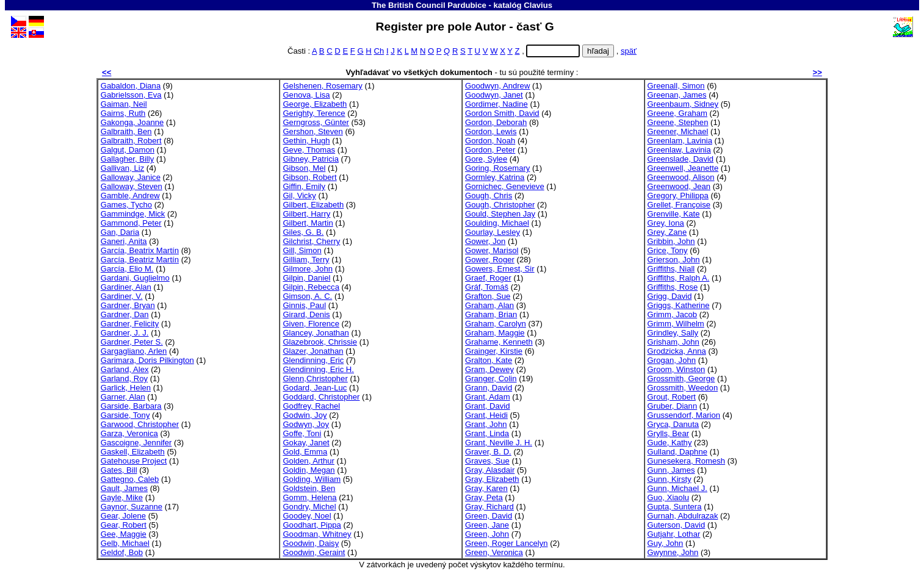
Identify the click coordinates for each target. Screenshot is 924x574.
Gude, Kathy (670, 443)
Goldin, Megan (309, 470)
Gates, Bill (119, 470)
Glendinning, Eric (313, 360)
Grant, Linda (487, 433)
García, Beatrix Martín (140, 250)
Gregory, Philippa (678, 196)
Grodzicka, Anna (677, 351)
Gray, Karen (486, 488)
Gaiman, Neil (124, 104)
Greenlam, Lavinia (680, 141)
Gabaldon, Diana (131, 86)
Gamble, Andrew (130, 196)
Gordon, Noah (490, 141)
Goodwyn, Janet (494, 95)
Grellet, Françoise (679, 205)
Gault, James (124, 488)
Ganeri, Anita (124, 241)
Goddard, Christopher (321, 397)
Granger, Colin (491, 378)
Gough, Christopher (500, 205)
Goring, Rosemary (497, 168)
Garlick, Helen (126, 388)
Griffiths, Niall (671, 269)
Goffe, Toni (302, 433)
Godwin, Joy (305, 415)
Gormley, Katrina (495, 177)
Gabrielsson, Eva (131, 95)
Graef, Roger (488, 278)
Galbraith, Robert (131, 141)
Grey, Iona (666, 223)
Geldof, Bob (122, 552)
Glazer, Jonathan (313, 351)
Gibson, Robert (309, 177)
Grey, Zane (667, 232)
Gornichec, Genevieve (505, 186)
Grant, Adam (488, 397)
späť (629, 51)
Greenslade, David (681, 159)
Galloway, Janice (131, 177)
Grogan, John (672, 360)
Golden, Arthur (309, 461)
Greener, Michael (678, 131)
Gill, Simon (302, 250)
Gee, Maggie (124, 534)
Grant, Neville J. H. (499, 443)
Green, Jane (487, 525)
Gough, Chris (489, 196)
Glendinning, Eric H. (318, 369)
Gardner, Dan (125, 314)
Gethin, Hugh (306, 141)
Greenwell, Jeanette (683, 168)
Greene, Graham (677, 113)
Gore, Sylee (486, 159)
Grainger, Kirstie (494, 351)
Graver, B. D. (488, 452)
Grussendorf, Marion (684, 415)
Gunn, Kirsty (670, 479)
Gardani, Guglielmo (135, 278)
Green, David (489, 516)
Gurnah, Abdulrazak (683, 516)
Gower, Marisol (492, 250)
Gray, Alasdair (490, 470)
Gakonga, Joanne (132, 122)
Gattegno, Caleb (130, 479)
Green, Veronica (494, 552)
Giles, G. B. (303, 232)
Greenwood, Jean (679, 186)
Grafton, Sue (488, 296)
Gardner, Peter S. (132, 342)
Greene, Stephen (678, 122)
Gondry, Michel (309, 507)
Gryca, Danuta (673, 424)
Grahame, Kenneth (499, 342)
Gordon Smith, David (502, 113)
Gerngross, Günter (316, 122)
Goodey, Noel (307, 516)
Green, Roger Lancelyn (507, 543)
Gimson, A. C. (307, 296)
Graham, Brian (491, 314)
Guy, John (666, 543)
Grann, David (489, 388)
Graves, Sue (487, 461)
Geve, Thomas (309, 150)
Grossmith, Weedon (683, 388)
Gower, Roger (490, 260)
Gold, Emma (305, 452)
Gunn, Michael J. (677, 488)
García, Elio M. (127, 269)
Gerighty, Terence (314, 113)
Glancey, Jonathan (316, 333)
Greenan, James (677, 95)
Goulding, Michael (497, 223)
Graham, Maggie (495, 333)
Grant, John (486, 424)
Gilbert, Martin (308, 223)
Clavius (538, 5)
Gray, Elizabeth (492, 479)
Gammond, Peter (131, 223)
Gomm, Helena (309, 497)
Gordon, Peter (490, 150)
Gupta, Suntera (675, 507)
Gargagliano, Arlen (134, 351)
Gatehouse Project (134, 461)
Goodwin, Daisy (311, 543)
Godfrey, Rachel (311, 406)
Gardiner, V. (122, 296)
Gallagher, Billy (127, 159)
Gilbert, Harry (306, 214)
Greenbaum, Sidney (683, 104)
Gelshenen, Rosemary (322, 86)
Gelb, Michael (125, 543)
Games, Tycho (126, 205)
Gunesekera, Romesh (687, 461)
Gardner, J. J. (125, 333)
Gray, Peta (484, 497)
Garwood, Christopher (140, 424)
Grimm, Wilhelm (676, 324)
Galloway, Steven (132, 186)
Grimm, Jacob (673, 314)
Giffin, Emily (304, 186)
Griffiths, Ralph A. (679, 278)
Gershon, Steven (312, 131)
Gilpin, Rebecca (311, 287)
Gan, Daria (120, 232)
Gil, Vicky (299, 196)
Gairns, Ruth (123, 113)
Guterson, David (677, 525)
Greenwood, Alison (681, 177)
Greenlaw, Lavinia (679, 150)
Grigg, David (670, 296)
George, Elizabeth (315, 104)
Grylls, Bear (668, 433)
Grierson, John (674, 260)
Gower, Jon (485, 241)
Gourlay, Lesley (493, 232)
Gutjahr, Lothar (674, 534)
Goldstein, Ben (309, 488)
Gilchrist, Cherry (311, 241)
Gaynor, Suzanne (132, 507)
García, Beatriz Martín (140, 260)
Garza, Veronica (129, 433)
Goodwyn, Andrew (497, 86)
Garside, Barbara (131, 406)
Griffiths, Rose (673, 287)
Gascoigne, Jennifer (136, 443)
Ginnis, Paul (304, 305)
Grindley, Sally (673, 333)
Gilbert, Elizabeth (313, 205)
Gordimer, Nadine (496, 104)
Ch (379, 51)
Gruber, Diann (673, 406)
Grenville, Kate (674, 214)
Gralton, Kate (489, 360)
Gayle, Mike (122, 497)
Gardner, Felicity (130, 324)
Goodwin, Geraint (314, 552)
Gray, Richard (489, 507)
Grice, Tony (668, 250)
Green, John (487, 534)
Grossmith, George (681, 378)
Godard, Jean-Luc (315, 388)
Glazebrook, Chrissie (320, 342)
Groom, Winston (677, 369)
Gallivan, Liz (122, 168)
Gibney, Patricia (311, 159)
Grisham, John (673, 342)
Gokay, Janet (306, 443)
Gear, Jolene (123, 516)
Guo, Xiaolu (669, 497)
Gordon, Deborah (496, 122)
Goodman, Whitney (317, 534)
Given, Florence (311, 324)
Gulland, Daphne (677, 452)
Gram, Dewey (489, 369)
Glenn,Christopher (315, 378)
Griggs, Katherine (679, 305)
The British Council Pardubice (429, 5)
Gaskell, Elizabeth (133, 452)
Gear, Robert (124, 525)
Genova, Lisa (306, 95)
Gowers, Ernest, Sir (500, 269)
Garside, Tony (125, 415)
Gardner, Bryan (128, 305)
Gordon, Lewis (491, 131)
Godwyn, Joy (306, 424)
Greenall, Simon (676, 86)
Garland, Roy (124, 378)
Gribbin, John (671, 241)
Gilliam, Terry (306, 260)
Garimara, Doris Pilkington (147, 360)
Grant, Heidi (486, 415)
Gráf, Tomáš (487, 287)
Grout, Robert (672, 397)
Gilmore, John (308, 269)
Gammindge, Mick (133, 214)
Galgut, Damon (128, 150)
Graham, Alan (489, 305)
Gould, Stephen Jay (500, 214)
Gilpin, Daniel (306, 278)
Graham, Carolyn (496, 324)
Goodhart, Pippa (312, 525)
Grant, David (488, 406)
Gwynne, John (673, 552)
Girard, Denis (306, 314)
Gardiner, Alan (126, 287)
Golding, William (312, 479)
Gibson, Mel (304, 168)
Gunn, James (671, 470)
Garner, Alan (123, 397)
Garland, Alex (125, 369)
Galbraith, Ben (126, 131)
